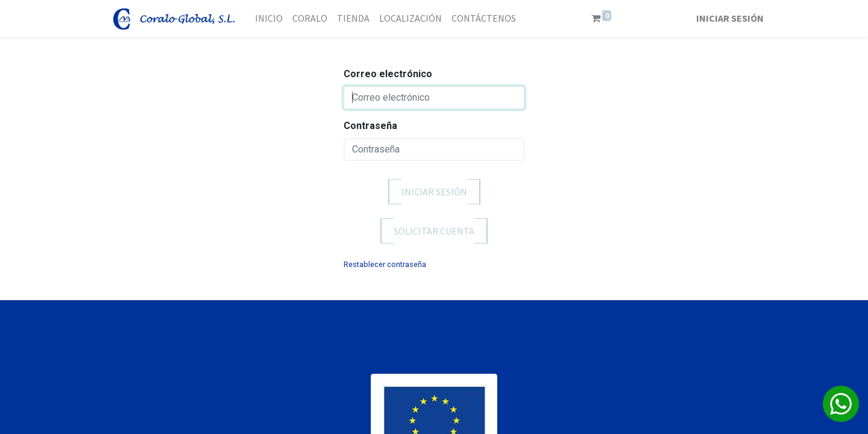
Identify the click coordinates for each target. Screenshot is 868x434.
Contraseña (370, 126)
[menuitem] (269, 18)
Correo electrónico (388, 74)
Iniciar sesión (730, 18)
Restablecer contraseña (385, 264)
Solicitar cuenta (434, 231)
